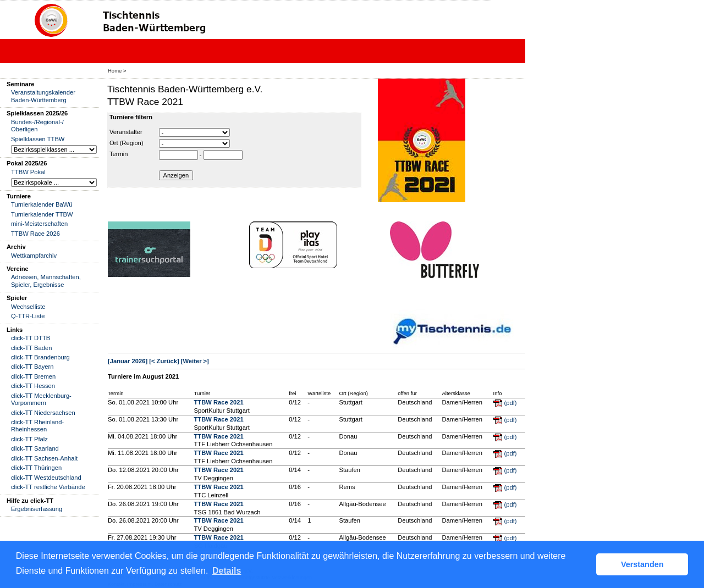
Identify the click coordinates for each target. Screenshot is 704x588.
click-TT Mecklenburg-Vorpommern (41, 399)
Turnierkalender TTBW (42, 214)
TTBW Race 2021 (218, 402)
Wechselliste (28, 307)
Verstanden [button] (642, 564)
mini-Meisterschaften (39, 224)
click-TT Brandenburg (40, 357)
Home (115, 71)
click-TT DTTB (31, 338)
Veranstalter (126, 132)
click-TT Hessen (33, 386)
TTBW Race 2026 (35, 234)
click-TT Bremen (33, 376)
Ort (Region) (127, 143)
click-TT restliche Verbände (48, 487)
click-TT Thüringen (36, 468)
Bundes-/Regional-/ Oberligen (37, 126)
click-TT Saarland (35, 448)
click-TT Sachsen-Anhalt (44, 458)
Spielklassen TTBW (38, 139)
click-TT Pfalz (29, 439)
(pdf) (511, 403)
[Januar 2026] (128, 361)
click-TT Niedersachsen (43, 413)
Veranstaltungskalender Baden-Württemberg (43, 96)
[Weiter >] (195, 361)
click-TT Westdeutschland (46, 478)
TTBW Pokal (28, 172)
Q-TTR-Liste (28, 316)
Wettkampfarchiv (34, 256)
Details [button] (227, 571)
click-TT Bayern (32, 367)
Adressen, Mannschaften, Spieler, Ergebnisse (46, 281)
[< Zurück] (164, 361)
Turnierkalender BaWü (42, 204)
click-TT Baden (31, 348)
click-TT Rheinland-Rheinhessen (37, 426)
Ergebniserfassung (37, 509)
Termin (119, 154)
